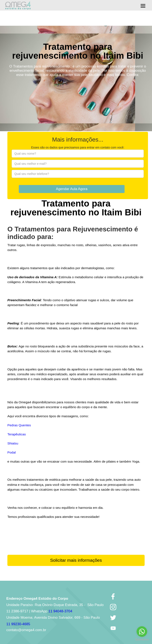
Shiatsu (13, 443)
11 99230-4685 (18, 624)
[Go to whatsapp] (142, 632)
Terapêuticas (17, 434)
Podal (12, 452)
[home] (18, 5)
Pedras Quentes (19, 425)
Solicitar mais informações (76, 560)
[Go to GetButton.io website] (142, 640)
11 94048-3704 (60, 611)
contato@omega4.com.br (26, 630)
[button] (143, 5)
